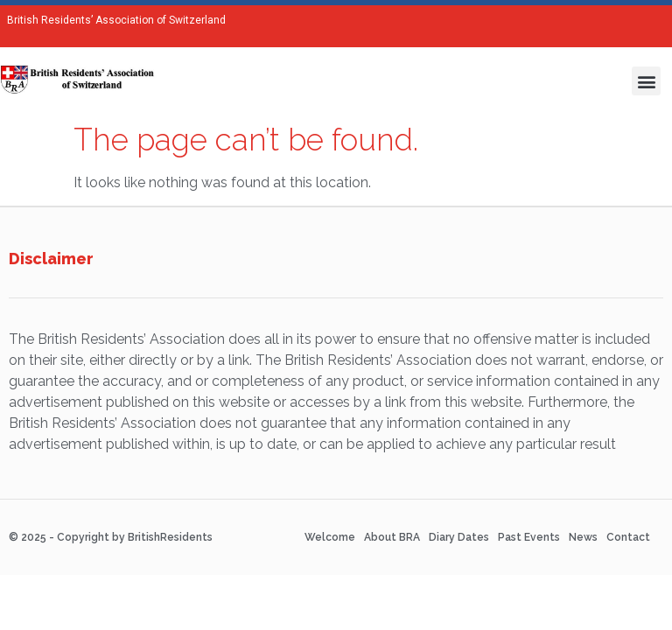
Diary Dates (459, 537)
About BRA (392, 537)
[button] (646, 81)
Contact (628, 537)
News (583, 537)
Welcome (330, 537)
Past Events (529, 537)
